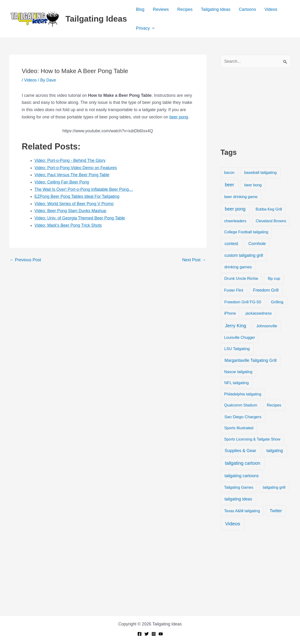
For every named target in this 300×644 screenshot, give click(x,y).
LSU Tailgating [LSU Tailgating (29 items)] (237, 349)
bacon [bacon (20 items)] (229, 173)
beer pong (179, 117)
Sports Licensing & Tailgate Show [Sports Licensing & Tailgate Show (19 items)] (252, 439)
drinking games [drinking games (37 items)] (238, 267)
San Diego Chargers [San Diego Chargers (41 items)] (243, 417)
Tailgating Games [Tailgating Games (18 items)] (239, 487)
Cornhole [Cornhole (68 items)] (257, 244)
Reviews (161, 9)
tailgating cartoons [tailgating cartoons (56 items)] (242, 476)
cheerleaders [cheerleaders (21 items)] (235, 221)
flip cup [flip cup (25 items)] (274, 279)
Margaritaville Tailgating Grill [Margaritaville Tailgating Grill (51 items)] (251, 360)
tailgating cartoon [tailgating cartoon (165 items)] (242, 463)
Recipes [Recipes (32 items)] (274, 405)
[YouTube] (161, 634)
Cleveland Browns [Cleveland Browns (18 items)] (271, 221)
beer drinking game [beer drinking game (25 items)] (241, 197)
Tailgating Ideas (96, 19)
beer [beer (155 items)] (229, 185)
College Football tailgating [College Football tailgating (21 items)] (246, 232)
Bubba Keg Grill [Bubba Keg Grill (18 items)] (269, 209)
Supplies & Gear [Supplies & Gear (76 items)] (240, 451)
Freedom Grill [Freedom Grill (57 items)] (266, 290)
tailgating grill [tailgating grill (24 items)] (274, 487)
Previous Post (25, 260)
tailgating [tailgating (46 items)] (275, 451)
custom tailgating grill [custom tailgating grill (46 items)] (244, 256)
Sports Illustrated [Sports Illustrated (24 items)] (239, 428)
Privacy (145, 28)
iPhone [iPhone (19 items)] (230, 313)
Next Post (194, 260)
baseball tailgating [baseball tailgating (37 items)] (260, 173)
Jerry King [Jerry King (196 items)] (236, 326)
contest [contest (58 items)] (231, 244)
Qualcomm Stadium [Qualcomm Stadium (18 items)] (241, 405)
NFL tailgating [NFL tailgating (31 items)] (237, 383)
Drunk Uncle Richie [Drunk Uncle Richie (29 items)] (241, 279)
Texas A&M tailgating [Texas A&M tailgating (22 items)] (242, 511)
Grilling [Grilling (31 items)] (277, 302)
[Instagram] (154, 634)
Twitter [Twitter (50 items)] (276, 511)
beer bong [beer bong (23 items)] (253, 185)
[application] (152, 28)
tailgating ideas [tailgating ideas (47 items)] (238, 499)
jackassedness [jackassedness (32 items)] (259, 314)
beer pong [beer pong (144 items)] (235, 209)
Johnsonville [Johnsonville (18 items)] (267, 326)
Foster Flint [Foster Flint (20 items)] (234, 290)
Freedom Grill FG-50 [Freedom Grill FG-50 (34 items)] (243, 302)
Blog (140, 9)
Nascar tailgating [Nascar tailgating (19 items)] (238, 372)
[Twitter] (147, 634)
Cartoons (247, 9)
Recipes (185, 9)
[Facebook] (140, 634)
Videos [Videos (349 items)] (233, 524)
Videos (271, 9)
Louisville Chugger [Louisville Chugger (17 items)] (240, 338)
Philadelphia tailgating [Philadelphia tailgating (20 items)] (243, 394)
